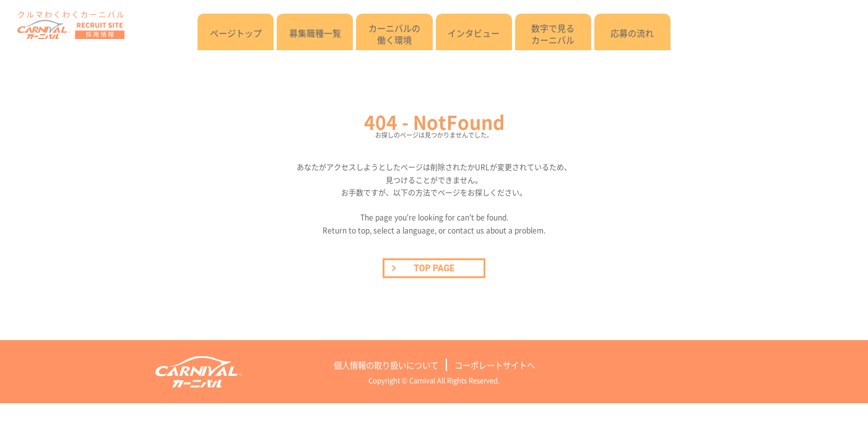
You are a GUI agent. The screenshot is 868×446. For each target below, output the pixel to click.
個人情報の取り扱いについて (386, 365)
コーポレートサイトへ (495, 365)
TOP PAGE (434, 268)
